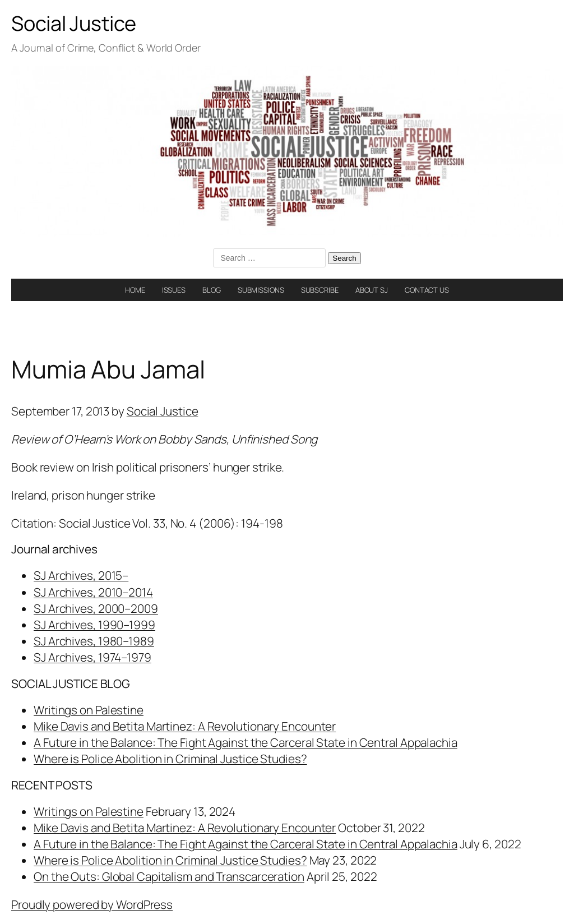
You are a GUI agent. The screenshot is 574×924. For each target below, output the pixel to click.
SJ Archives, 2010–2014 (93, 592)
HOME (135, 290)
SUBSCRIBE (320, 290)
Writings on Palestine (89, 710)
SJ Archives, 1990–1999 (94, 625)
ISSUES (174, 290)
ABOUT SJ (372, 290)
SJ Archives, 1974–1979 (92, 657)
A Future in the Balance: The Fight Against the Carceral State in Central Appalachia (246, 742)
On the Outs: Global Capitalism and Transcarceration (169, 876)
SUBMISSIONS (261, 290)
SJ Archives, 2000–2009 (96, 608)
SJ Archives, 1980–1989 (94, 641)
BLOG (212, 290)
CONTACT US (427, 290)
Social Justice (74, 23)
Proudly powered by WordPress (92, 904)
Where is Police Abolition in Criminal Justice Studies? (170, 759)
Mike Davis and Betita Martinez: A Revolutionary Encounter (185, 726)
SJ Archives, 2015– (81, 575)
